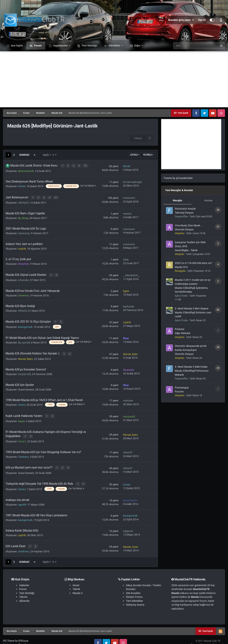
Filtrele (148, 155)
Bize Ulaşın (24, 638)
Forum (37, 46)
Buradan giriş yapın (181, 20)
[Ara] (195, 46)
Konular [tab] (208, 201)
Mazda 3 (78, 586)
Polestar (180, 329)
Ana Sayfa (16, 46)
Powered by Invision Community (208, 638)
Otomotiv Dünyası (184, 230)
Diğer (137, 46)
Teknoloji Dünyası (184, 213)
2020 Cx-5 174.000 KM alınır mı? (193, 263)
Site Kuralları (133, 586)
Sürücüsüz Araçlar (185, 209)
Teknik (76, 583)
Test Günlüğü (89, 46)
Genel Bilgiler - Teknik (186, 250)
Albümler (24, 594)
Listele (135, 155)
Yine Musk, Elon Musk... (188, 225)
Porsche (179, 392)
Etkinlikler (114, 46)
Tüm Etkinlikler (134, 594)
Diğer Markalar (183, 333)
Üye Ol (202, 20)
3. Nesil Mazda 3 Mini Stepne (192, 308)
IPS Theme (9, 634)
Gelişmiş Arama (135, 598)
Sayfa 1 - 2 (50, 155)
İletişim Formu (134, 590)
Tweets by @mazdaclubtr (178, 178)
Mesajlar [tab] (177, 201)
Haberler (24, 579)
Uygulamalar (60, 46)
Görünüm (9, 638)
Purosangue (182, 388)
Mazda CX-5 (181, 267)
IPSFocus (23, 634)
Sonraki (24, 155)
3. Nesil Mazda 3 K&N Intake (191, 367)
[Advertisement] (114, 79)
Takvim (23, 590)
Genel (76, 579)
